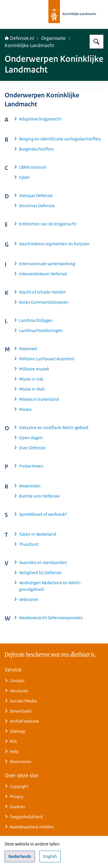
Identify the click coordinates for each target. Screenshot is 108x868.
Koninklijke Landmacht (29, 45)
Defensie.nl (19, 38)
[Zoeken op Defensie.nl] (96, 42)
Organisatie (53, 38)
